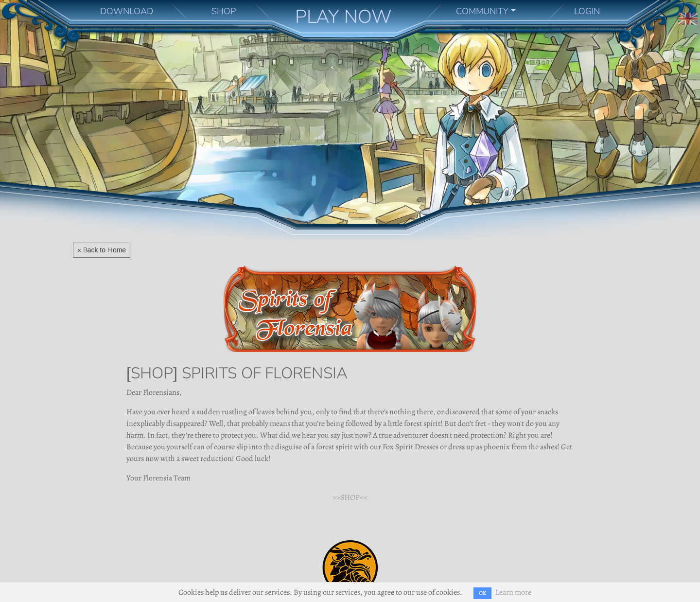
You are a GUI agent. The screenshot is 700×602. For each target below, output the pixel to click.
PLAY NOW (343, 17)
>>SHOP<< (350, 497)
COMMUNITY (482, 11)
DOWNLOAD (127, 11)
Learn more (513, 592)
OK (482, 593)
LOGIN (587, 11)
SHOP (224, 11)
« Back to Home (102, 250)
